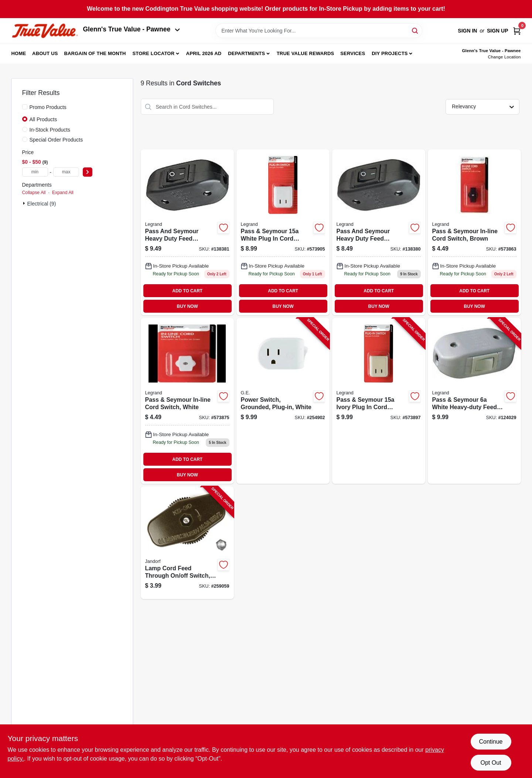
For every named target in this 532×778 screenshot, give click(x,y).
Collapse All (34, 193)
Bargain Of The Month (95, 53)
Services (353, 53)
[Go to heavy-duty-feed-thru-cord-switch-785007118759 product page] (379, 232)
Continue (491, 742)
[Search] (415, 30)
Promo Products (48, 107)
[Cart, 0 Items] (517, 31)
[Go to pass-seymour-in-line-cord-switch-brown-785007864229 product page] (474, 232)
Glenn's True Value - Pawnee (132, 29)
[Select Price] (88, 172)
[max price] (66, 172)
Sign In (467, 31)
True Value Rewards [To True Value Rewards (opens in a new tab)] (306, 53)
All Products (43, 119)
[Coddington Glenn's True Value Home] (45, 31)
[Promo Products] (25, 107)
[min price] (35, 172)
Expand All (63, 193)
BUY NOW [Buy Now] (187, 306)
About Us (45, 53)
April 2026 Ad (204, 53)
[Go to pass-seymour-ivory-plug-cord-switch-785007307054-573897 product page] (379, 401)
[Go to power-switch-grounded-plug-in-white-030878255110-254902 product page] (283, 401)
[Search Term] (319, 31)
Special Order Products (56, 140)
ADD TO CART (187, 291)
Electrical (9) (42, 204)
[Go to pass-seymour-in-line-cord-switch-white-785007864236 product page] (187, 401)
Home (19, 53)
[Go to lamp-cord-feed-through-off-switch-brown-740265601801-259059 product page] (187, 543)
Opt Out (491, 763)
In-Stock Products (50, 130)
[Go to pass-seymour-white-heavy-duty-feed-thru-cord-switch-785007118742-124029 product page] (474, 401)
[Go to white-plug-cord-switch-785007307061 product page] (283, 232)
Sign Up (498, 31)
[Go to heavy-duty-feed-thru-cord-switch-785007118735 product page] (187, 232)
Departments (246, 53)
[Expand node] (25, 203)
